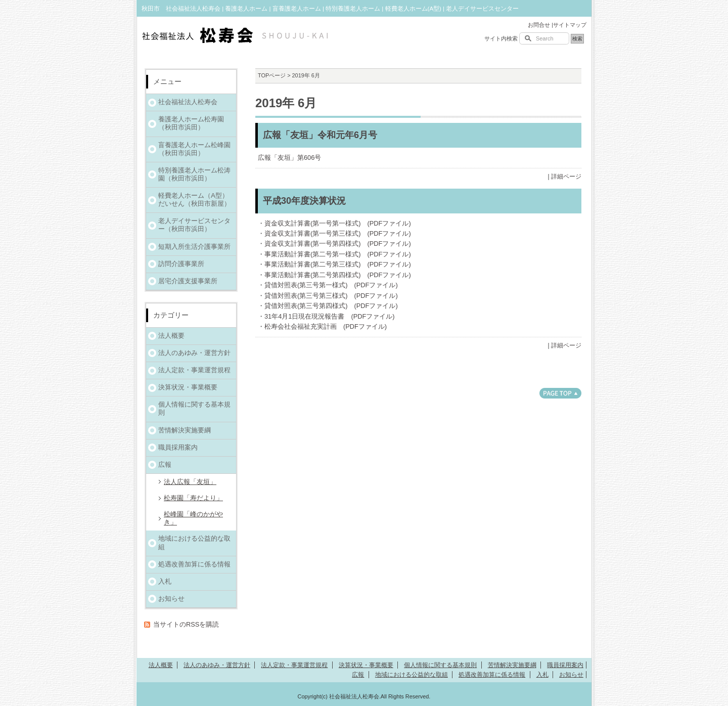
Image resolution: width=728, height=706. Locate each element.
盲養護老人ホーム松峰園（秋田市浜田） (194, 149)
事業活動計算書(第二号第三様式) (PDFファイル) (338, 264)
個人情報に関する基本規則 (194, 408)
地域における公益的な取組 (194, 542)
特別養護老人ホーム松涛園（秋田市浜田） (194, 174)
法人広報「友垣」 (190, 482)
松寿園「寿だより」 (193, 498)
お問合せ (539, 25)
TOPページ (272, 75)
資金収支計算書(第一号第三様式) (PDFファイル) (338, 233)
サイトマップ (570, 25)
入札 (165, 581)
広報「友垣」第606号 (289, 158)
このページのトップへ (560, 393)
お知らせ (171, 599)
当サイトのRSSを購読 (186, 624)
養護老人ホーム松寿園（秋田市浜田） (191, 123)
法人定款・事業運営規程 (194, 370)
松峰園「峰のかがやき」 (193, 518)
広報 (165, 465)
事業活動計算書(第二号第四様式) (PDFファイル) (338, 275)
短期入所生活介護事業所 (194, 247)
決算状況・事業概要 (188, 387)
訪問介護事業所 (181, 264)
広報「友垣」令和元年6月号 (320, 135)
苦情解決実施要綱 (185, 430)
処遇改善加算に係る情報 (194, 564)
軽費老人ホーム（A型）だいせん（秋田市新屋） (194, 200)
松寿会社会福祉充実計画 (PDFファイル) (326, 326)
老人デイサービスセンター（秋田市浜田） (194, 225)
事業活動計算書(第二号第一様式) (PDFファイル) (338, 254)
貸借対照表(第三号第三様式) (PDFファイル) (331, 296)
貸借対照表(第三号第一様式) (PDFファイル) (331, 285)
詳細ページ (566, 176)
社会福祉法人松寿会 (188, 102)
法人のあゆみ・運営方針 (194, 353)
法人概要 (171, 336)
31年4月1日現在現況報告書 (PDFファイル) (330, 316)
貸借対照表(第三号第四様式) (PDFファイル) (331, 306)
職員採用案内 (178, 447)
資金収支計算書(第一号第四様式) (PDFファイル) (338, 244)
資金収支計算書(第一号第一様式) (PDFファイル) (338, 223)
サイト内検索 (501, 38)
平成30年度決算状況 (304, 201)
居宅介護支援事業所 (188, 281)
